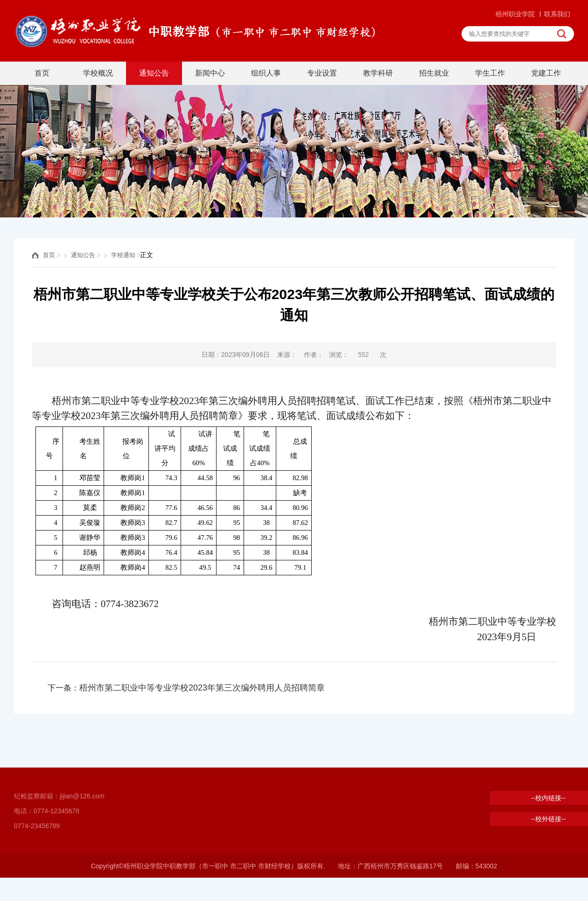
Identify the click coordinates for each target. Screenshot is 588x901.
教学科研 (378, 73)
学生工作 (490, 73)
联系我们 (557, 14)
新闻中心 (210, 73)
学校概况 (98, 73)
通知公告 (154, 73)
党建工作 (546, 73)
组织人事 (266, 73)
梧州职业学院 (515, 14)
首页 (42, 73)
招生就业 (434, 73)
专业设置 (322, 73)
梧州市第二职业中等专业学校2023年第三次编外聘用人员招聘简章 (202, 688)
